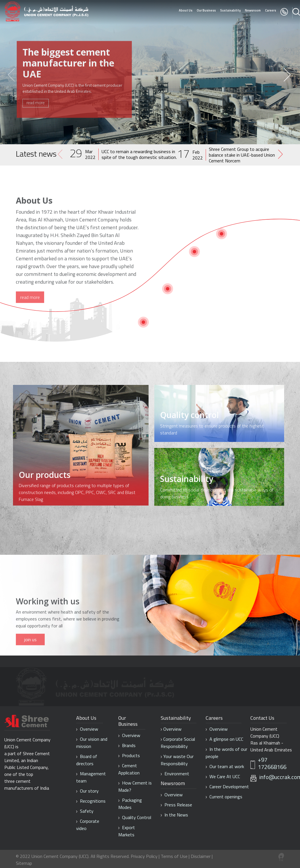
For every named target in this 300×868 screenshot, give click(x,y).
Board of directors (87, 760)
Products (129, 755)
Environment (175, 774)
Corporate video (88, 825)
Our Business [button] (206, 10)
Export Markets (127, 831)
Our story (87, 791)
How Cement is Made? (135, 786)
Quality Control (135, 817)
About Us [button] (186, 10)
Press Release (176, 805)
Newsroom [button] (253, 10)
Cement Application (129, 769)
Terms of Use (175, 856)
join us (30, 658)
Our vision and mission (92, 743)
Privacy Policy (144, 856)
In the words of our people (226, 753)
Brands (127, 745)
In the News (174, 815)
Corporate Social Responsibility (178, 743)
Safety (85, 811)
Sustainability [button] (230, 10)
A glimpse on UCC (224, 739)
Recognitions (91, 801)
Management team (91, 777)
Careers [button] (271, 10)
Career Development (227, 787)
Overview (87, 729)
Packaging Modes (130, 804)
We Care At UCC (223, 776)
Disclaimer (201, 856)
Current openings (224, 797)
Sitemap (24, 863)
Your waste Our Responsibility (177, 760)
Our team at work (225, 766)
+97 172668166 (272, 764)
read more (36, 101)
